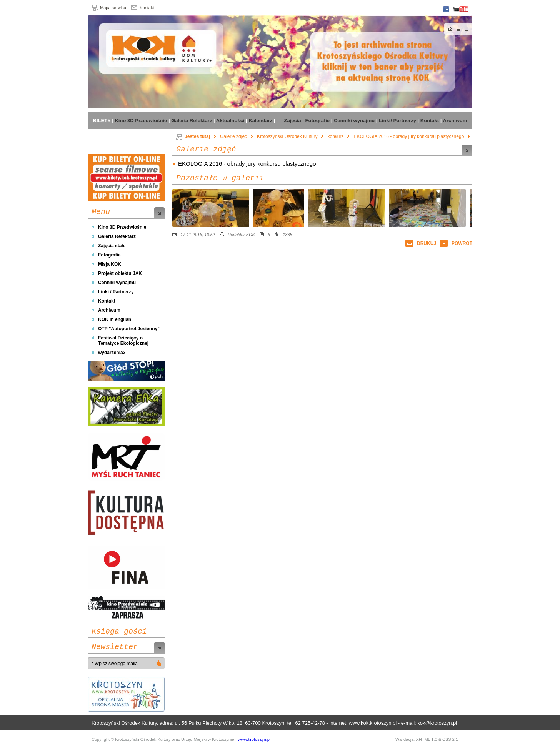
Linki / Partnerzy (116, 292)
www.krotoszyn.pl (254, 739)
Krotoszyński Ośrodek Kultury (287, 136)
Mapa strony (458, 29)
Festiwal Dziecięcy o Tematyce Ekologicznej (123, 341)
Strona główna (450, 29)
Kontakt (147, 8)
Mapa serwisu (113, 8)
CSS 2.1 (450, 739)
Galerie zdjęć (233, 136)
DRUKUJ (427, 243)
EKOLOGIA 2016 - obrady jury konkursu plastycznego (409, 136)
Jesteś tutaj (193, 136)
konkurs (335, 136)
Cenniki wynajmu (117, 283)
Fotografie (109, 255)
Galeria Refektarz (117, 236)
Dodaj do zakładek (467, 29)
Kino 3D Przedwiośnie (122, 227)
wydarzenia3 (112, 353)
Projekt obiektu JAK (120, 273)
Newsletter (115, 647)
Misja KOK (110, 264)
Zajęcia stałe (112, 246)
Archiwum (109, 310)
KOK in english (115, 319)
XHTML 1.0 (426, 739)
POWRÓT (462, 243)
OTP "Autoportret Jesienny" (129, 329)
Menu (101, 212)
